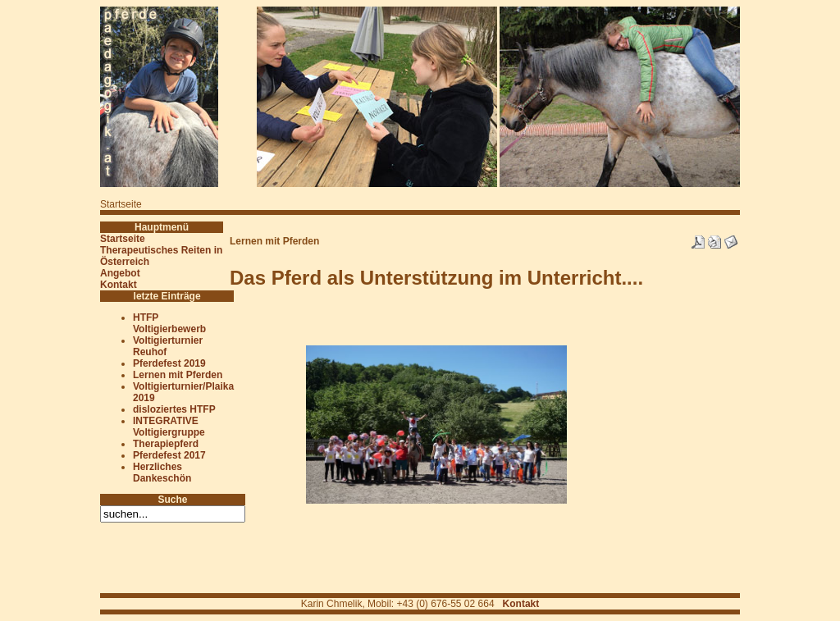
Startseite (123, 239)
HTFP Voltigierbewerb (169, 323)
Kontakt (119, 285)
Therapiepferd (166, 444)
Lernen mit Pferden (178, 375)
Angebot (120, 273)
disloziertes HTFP (174, 409)
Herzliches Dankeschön (162, 473)
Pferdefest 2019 (169, 363)
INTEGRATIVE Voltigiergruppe (169, 427)
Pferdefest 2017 (169, 455)
